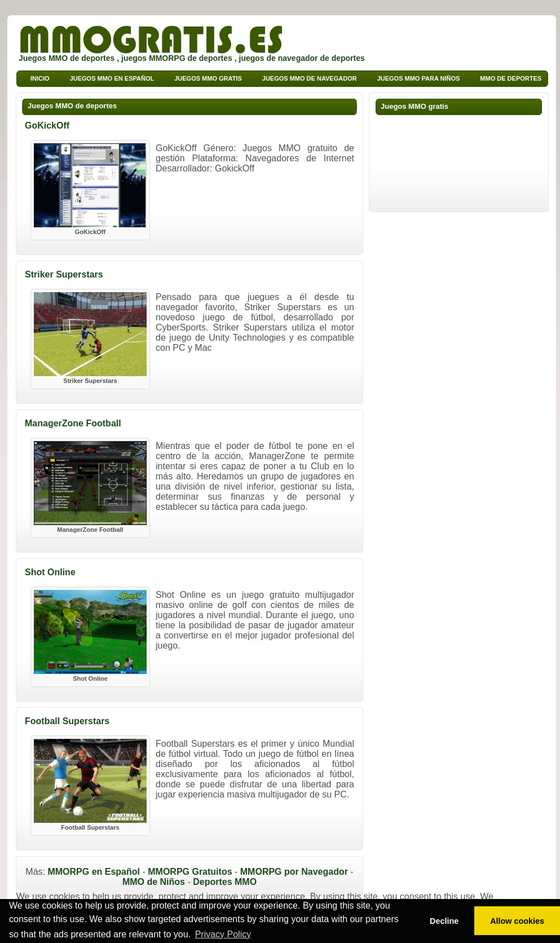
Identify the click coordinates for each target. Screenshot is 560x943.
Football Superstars (67, 721)
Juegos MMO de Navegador (310, 78)
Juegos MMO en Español (112, 78)
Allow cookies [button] (517, 921)
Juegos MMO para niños (419, 78)
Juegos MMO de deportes (72, 106)
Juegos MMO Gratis (208, 78)
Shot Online (50, 572)
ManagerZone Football (73, 423)
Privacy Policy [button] (223, 934)
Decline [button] (444, 921)
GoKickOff (47, 125)
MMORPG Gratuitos (190, 872)
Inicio (40, 78)
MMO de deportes (511, 78)
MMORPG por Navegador (294, 872)
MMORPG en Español (94, 872)
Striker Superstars (64, 274)
